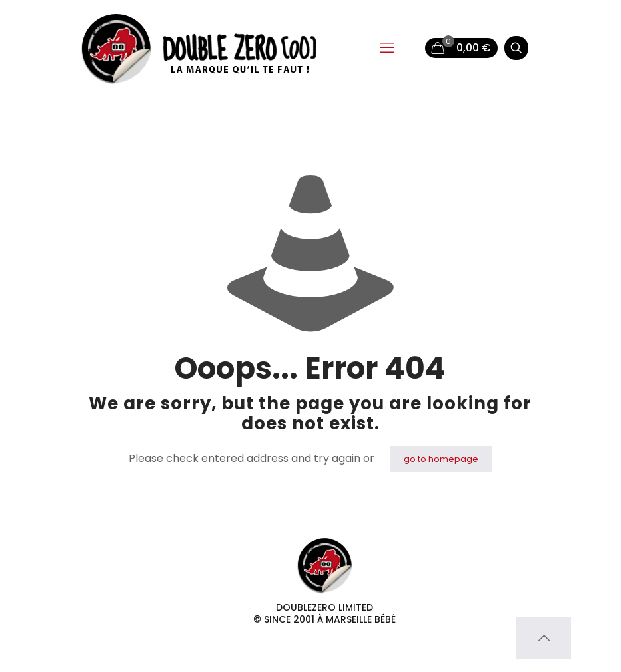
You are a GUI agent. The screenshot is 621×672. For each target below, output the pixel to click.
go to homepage (441, 459)
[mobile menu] (387, 48)
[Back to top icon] (544, 638)
